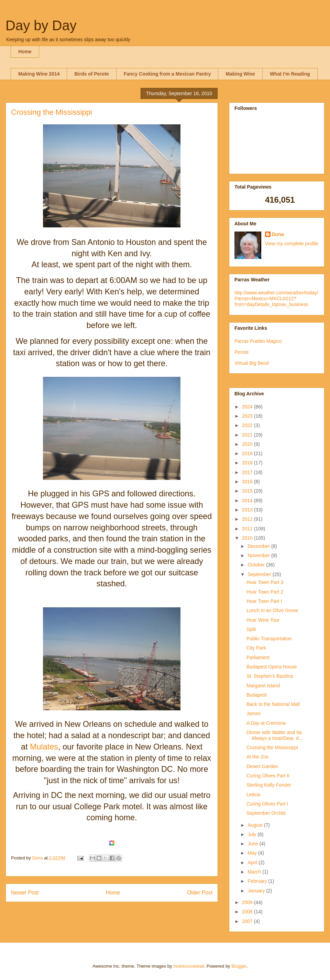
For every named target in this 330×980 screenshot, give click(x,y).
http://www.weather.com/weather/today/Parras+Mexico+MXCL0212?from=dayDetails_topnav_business (276, 298)
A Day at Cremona (266, 723)
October (257, 565)
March (255, 872)
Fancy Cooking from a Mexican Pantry (167, 74)
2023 (248, 416)
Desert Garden (262, 766)
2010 (248, 538)
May (253, 853)
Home (25, 52)
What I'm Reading (290, 74)
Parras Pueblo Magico (258, 341)
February (258, 881)
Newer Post (25, 893)
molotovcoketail (189, 966)
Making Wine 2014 (39, 74)
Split (251, 629)
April (253, 863)
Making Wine (240, 74)
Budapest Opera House (272, 667)
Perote (241, 352)
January (257, 891)
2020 (248, 444)
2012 (248, 519)
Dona (278, 234)
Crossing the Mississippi (272, 747)
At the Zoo (258, 757)
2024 (248, 407)
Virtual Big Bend (252, 363)
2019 (248, 453)
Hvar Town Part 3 (265, 582)
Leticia (253, 795)
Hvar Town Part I (264, 601)
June (253, 844)
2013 (248, 510)
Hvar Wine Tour (263, 620)
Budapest (257, 695)
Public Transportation (269, 639)
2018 (248, 463)
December (259, 546)
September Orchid (266, 813)
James (254, 713)
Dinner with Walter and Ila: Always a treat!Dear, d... (275, 735)
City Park (256, 648)
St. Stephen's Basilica (270, 676)
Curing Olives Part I (267, 804)
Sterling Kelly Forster (269, 785)
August (256, 825)
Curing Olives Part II (268, 776)
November (259, 555)
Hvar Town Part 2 (265, 592)
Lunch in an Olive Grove (272, 610)
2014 (248, 500)
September (260, 574)
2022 (248, 425)
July (252, 834)
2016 (248, 482)
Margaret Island (263, 686)
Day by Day (41, 25)
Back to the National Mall (273, 704)
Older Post (200, 893)
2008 (248, 912)
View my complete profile (292, 244)
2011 (248, 529)
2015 (248, 491)
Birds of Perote (91, 74)
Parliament (258, 657)
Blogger (239, 966)
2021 (248, 435)
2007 (248, 921)
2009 (248, 902)
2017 (248, 472)
